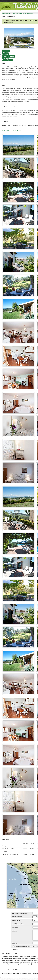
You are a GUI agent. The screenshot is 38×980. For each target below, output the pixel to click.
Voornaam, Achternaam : (20, 913)
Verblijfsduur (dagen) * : (20, 924)
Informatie (5, 58)
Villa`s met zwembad (21, 13)
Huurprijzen (5, 54)
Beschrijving (6, 51)
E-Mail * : (15, 928)
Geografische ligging (8, 56)
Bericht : (15, 931)
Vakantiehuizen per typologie (9, 13)
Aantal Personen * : (18, 917)
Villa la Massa (30, 13)
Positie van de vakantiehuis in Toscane (12, 131)
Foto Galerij (6, 53)
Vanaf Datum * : (17, 920)
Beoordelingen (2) (7, 60)
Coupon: (15, 943)
